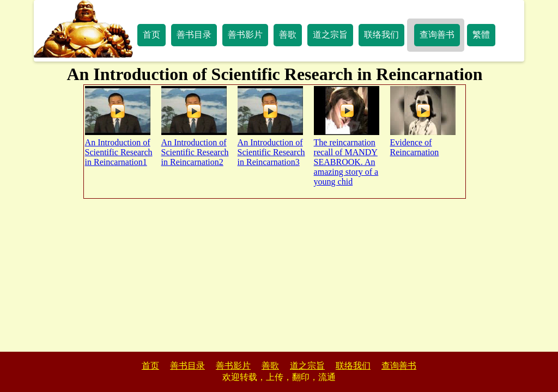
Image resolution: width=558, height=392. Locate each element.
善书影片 (245, 35)
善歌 (288, 35)
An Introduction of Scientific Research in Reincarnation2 (195, 126)
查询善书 (437, 35)
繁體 (481, 35)
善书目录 (194, 35)
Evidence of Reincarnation (423, 121)
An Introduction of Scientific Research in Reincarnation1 (119, 126)
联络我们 (381, 35)
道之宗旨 (330, 35)
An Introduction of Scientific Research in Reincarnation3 (271, 126)
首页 (151, 35)
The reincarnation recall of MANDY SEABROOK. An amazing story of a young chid (347, 136)
